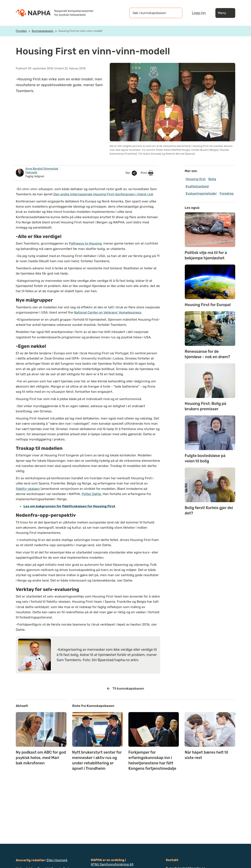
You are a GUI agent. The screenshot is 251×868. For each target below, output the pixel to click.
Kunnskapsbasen (43, 31)
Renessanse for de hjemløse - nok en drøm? (207, 354)
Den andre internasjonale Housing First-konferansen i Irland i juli (103, 194)
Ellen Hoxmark (57, 860)
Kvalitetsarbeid (197, 186)
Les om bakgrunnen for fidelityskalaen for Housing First (69, 506)
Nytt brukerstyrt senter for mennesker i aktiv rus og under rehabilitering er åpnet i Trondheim (97, 760)
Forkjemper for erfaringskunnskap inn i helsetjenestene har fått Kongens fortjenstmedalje (152, 760)
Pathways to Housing (85, 243)
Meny (225, 13)
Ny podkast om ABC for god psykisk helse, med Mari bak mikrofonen (41, 758)
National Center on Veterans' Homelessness (108, 312)
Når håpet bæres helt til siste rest (206, 755)
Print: (147, 173)
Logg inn (199, 13)
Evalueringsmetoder (201, 193)
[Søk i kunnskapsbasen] (152, 13)
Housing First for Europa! (208, 305)
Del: (131, 173)
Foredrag (227, 193)
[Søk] (176, 13)
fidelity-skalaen (28, 489)
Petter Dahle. (92, 494)
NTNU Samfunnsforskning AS (112, 864)
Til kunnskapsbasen (126, 689)
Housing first (196, 179)
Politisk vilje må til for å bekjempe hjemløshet (206, 255)
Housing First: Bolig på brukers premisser (206, 406)
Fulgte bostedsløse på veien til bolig (205, 458)
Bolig (212, 179)
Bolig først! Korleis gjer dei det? (209, 510)
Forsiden (21, 31)
